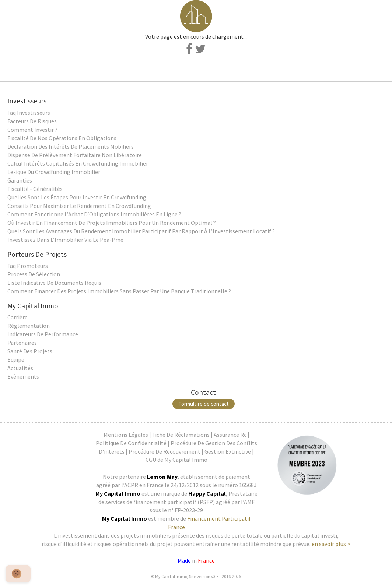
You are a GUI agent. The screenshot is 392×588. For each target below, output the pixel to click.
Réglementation (29, 326)
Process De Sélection (34, 274)
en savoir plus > (331, 544)
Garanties (20, 180)
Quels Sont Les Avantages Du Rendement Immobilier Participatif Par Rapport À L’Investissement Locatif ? (141, 231)
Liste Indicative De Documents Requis (54, 283)
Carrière (17, 317)
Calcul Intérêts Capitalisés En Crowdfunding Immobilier (78, 163)
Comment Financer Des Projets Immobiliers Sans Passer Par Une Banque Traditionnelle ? (119, 291)
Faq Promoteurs (28, 266)
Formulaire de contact (204, 404)
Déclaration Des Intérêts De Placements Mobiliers (71, 146)
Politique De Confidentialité (131, 443)
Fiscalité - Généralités (35, 189)
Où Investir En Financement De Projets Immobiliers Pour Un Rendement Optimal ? (112, 223)
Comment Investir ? (32, 130)
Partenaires (22, 343)
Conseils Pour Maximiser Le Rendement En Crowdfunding (79, 206)
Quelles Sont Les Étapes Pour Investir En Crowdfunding (77, 197)
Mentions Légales (126, 435)
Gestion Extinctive (228, 451)
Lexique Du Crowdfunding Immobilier (54, 172)
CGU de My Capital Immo (176, 460)
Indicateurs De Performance (43, 334)
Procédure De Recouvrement (164, 451)
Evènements (23, 376)
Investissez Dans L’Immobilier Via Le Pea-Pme (65, 240)
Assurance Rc (230, 435)
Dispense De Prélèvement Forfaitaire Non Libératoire (75, 155)
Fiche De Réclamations (181, 435)
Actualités (20, 368)
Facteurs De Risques (32, 121)
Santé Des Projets (30, 351)
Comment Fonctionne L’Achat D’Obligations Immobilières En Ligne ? (94, 214)
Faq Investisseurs (29, 113)
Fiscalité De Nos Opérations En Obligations (62, 138)
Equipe (16, 359)
